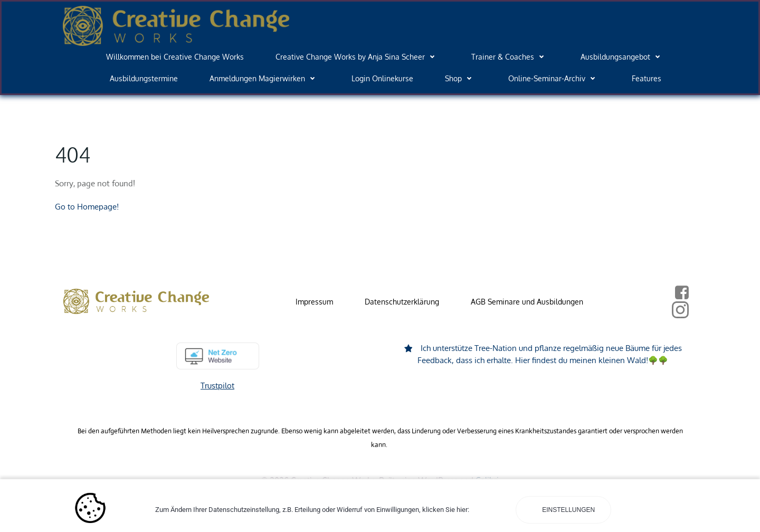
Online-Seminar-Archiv (554, 78)
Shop (461, 78)
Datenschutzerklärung (402, 302)
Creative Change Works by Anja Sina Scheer (358, 57)
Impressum (314, 302)
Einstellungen (568, 510)
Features (647, 78)
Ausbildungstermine (144, 78)
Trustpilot (217, 386)
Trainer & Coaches (510, 57)
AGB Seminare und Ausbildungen (527, 302)
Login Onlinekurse (382, 78)
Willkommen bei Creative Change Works (175, 57)
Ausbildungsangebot (623, 57)
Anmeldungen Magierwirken (265, 78)
